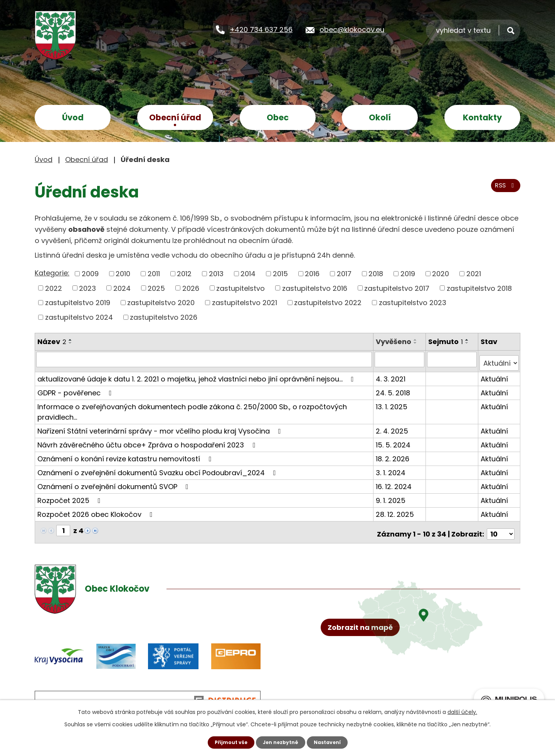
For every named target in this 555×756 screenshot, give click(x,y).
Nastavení (331, 742)
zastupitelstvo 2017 (397, 288)
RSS (504, 190)
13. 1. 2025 (394, 402)
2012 (184, 274)
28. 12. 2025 (397, 510)
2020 (441, 274)
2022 (54, 288)
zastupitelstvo (240, 288)
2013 (216, 274)
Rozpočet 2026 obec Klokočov (97, 510)
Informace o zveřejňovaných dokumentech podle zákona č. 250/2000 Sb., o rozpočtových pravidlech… (192, 408)
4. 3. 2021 (393, 375)
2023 (87, 288)
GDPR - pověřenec (76, 389)
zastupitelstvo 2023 (413, 303)
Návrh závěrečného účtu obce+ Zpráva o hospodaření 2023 (148, 441)
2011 (154, 274)
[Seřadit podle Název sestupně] (71, 343)
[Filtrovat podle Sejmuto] (453, 359)
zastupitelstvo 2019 (78, 303)
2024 (122, 288)
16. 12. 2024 (396, 482)
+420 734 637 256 (261, 29)
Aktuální (495, 375)
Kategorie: (52, 273)
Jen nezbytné (280, 742)
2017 (344, 274)
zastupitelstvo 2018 (479, 288)
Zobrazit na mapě (365, 660)
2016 (312, 274)
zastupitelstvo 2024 (79, 317)
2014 (248, 274)
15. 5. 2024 (395, 441)
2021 (474, 274)
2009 (90, 274)
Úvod (73, 117)
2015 (280, 274)
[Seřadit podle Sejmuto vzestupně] (468, 340)
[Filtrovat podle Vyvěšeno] (401, 359)
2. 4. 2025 (394, 427)
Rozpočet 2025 (71, 496)
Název (52, 342)
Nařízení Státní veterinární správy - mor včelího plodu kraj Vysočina (161, 427)
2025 (156, 288)
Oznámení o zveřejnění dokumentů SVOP (114, 482)
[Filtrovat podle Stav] (499, 359)
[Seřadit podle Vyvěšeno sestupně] (417, 343)
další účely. (462, 711)
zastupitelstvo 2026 (164, 317)
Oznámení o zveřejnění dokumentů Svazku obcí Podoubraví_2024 (158, 468)
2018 (376, 274)
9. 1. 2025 (393, 496)
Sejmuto (447, 342)
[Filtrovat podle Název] (205, 359)
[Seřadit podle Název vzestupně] (71, 340)
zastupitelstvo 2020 (161, 303)
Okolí (380, 117)
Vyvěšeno (395, 342)
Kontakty (482, 117)
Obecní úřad (175, 117)
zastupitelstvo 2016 (315, 288)
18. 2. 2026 (394, 455)
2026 (191, 288)
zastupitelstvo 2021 (245, 303)
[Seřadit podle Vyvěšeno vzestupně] (417, 340)
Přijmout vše (226, 742)
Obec (278, 117)
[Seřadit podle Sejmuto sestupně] (468, 343)
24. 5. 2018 (395, 389)
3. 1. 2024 (393, 468)
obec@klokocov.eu (352, 29)
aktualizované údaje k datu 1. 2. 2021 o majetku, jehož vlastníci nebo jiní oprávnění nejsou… (197, 375)
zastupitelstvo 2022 (328, 303)
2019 (408, 274)
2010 (123, 274)
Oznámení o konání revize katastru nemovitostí (126, 455)
